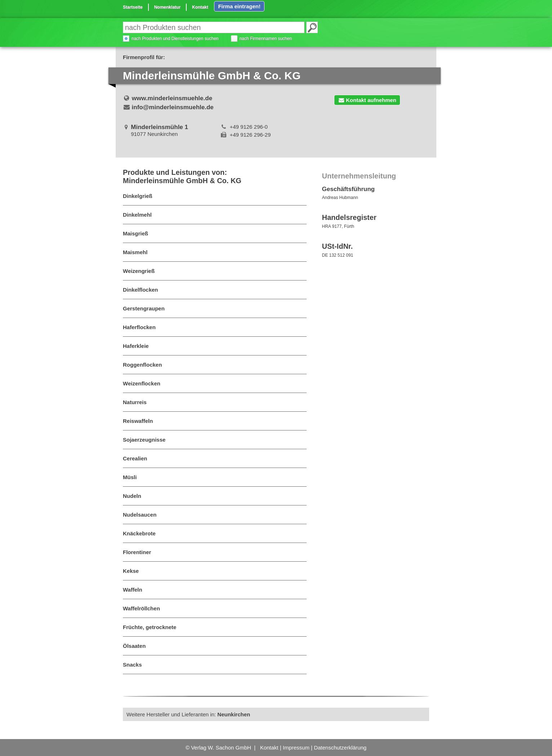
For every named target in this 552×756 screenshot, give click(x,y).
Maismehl (135, 252)
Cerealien (135, 458)
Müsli (130, 477)
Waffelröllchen (141, 608)
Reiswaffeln (138, 421)
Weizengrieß (139, 271)
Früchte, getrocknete (150, 627)
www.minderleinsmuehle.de (172, 98)
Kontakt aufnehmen (367, 100)
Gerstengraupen (144, 308)
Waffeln (133, 590)
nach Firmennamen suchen (266, 39)
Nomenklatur (167, 7)
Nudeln (132, 496)
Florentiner (137, 552)
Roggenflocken (142, 365)
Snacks (132, 665)
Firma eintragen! (239, 6)
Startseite (133, 7)
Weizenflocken (142, 383)
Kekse (131, 571)
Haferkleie (136, 346)
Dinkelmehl (137, 215)
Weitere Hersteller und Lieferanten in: (188, 714)
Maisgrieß (135, 233)
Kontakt (200, 7)
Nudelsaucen (140, 515)
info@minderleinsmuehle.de (173, 107)
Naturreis (135, 402)
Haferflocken (139, 327)
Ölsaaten (134, 646)
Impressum (296, 748)
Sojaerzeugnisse (144, 440)
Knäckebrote (139, 533)
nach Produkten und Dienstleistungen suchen (175, 39)
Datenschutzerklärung (340, 748)
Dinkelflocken (141, 290)
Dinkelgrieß (138, 196)
